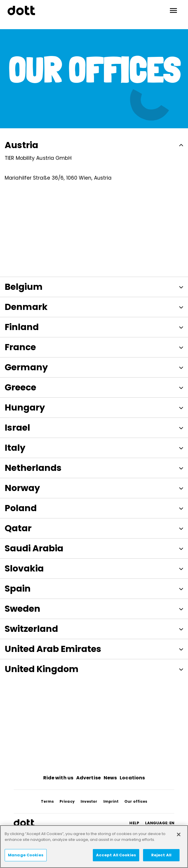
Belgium (94, 285)
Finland (94, 326)
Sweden (94, 607)
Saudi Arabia (94, 547)
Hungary (94, 406)
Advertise (88, 776)
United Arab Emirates (94, 648)
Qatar (94, 527)
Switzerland (94, 627)
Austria (94, 145)
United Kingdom (94, 668)
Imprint (111, 800)
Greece (94, 386)
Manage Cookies (26, 855)
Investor (89, 800)
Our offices (136, 800)
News (110, 776)
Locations (132, 776)
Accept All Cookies (116, 855)
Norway (94, 487)
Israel (94, 426)
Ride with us (58, 776)
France (94, 346)
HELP (134, 821)
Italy (94, 446)
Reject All (161, 855)
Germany (94, 366)
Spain (94, 587)
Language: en (160, 821)
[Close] (179, 834)
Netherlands (94, 467)
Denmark (94, 306)
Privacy (67, 800)
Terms (47, 800)
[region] (94, 847)
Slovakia (94, 567)
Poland (94, 507)
